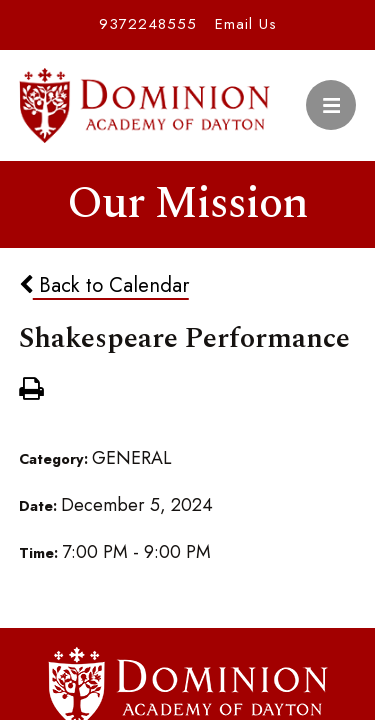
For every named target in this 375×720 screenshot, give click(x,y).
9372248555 (148, 24)
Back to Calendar (104, 285)
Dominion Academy (145, 105)
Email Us (246, 24)
